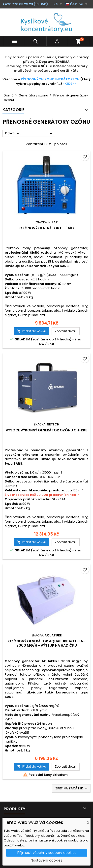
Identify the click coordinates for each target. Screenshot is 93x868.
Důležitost (30, 134)
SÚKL (45, 66)
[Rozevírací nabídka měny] (58, 4)
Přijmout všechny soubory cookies (47, 853)
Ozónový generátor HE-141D (47, 228)
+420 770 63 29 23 (18, 4)
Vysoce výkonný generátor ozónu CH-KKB (47, 430)
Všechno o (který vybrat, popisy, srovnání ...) (47, 81)
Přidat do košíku (31, 331)
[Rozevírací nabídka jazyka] (77, 4)
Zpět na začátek (72, 788)
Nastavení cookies (46, 860)
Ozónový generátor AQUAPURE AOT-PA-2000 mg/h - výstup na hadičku (47, 643)
